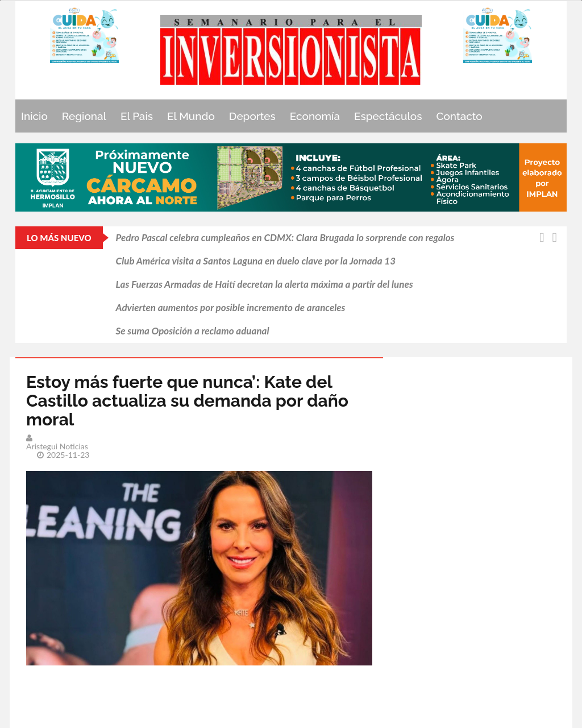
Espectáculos (388, 116)
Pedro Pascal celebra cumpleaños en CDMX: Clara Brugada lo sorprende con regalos (285, 237)
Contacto (460, 116)
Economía (315, 116)
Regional (84, 116)
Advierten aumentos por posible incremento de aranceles (231, 307)
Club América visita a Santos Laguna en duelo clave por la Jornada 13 (256, 261)
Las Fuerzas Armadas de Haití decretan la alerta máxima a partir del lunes (265, 284)
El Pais (137, 116)
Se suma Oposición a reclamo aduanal (193, 331)
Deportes (252, 116)
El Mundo (191, 116)
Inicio (34, 116)
